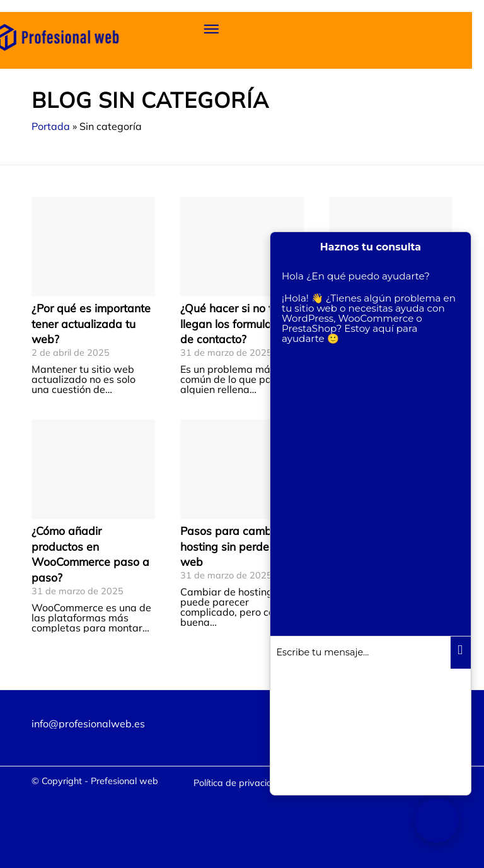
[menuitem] (239, 783)
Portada (51, 126)
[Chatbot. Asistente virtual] (437, 821)
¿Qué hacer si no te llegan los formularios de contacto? (235, 323)
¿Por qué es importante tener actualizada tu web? (91, 323)
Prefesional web (124, 781)
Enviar (461, 653)
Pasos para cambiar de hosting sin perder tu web (241, 546)
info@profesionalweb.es (88, 724)
